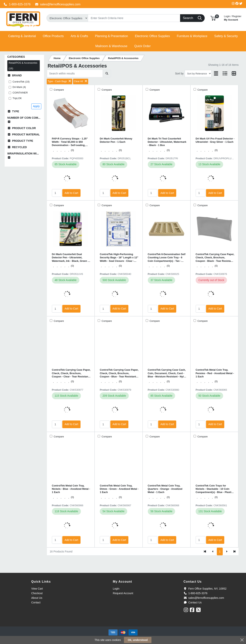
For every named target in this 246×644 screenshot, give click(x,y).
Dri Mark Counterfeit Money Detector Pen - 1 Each (116, 140)
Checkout (37, 593)
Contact (36, 602)
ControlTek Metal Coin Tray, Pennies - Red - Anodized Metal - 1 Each (215, 373)
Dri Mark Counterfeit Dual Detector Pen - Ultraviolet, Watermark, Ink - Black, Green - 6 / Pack (71, 258)
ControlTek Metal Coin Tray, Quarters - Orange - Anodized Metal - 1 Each (165, 489)
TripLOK (17, 98)
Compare (59, 90)
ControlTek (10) (21, 82)
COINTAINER (20, 93)
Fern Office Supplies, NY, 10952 (205, 589)
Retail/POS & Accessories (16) (23, 66)
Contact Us (193, 602)
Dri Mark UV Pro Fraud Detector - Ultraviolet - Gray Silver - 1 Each (215, 140)
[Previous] (213, 551)
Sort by (179, 73)
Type (16, 111)
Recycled (20, 147)
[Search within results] (75, 73)
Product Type (23, 141)
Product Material (26, 134)
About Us (37, 598)
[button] (213, 18)
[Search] (134, 18)
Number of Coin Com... (24, 118)
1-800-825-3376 (17, 4)
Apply (36, 106)
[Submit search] (107, 73)
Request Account (123, 593)
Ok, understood (138, 640)
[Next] (227, 551)
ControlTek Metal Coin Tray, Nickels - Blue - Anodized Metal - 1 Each (71, 489)
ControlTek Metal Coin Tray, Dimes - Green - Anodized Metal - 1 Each (119, 489)
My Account (233, 18)
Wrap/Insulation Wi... (23, 153)
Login (116, 589)
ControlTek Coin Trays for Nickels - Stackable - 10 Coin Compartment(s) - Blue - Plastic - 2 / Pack (215, 489)
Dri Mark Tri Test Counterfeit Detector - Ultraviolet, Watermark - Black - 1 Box (167, 142)
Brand (17, 75)
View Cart (37, 589)
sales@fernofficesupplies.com (58, 4)
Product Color (24, 128)
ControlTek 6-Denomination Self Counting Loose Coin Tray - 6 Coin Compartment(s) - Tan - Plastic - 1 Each (167, 258)
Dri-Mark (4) (19, 87)
